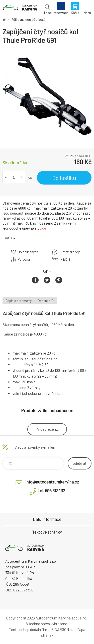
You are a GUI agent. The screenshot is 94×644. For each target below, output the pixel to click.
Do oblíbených (28, 252)
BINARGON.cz (62, 629)
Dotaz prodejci (71, 252)
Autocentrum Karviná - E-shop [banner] (20, 9)
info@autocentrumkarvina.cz (52, 482)
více (43, 228)
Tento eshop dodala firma (30, 629)
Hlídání (65, 259)
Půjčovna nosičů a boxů (28, 20)
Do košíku (64, 178)
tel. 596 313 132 (52, 491)
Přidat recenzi (47, 429)
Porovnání (25, 259)
